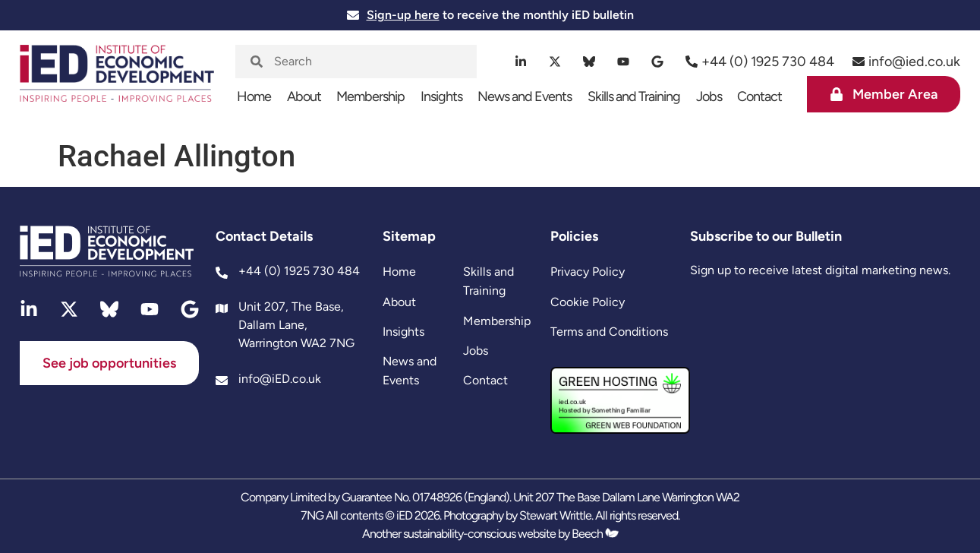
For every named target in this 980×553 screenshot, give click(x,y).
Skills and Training (634, 96)
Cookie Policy (588, 302)
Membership (370, 96)
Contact (759, 96)
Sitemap (409, 236)
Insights (441, 96)
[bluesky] (589, 62)
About (304, 96)
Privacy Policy (588, 272)
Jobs (709, 96)
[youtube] (624, 62)
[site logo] (117, 81)
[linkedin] (521, 62)
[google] (658, 62)
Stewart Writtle (555, 515)
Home (254, 96)
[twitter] (555, 62)
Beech (595, 534)
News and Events (525, 96)
